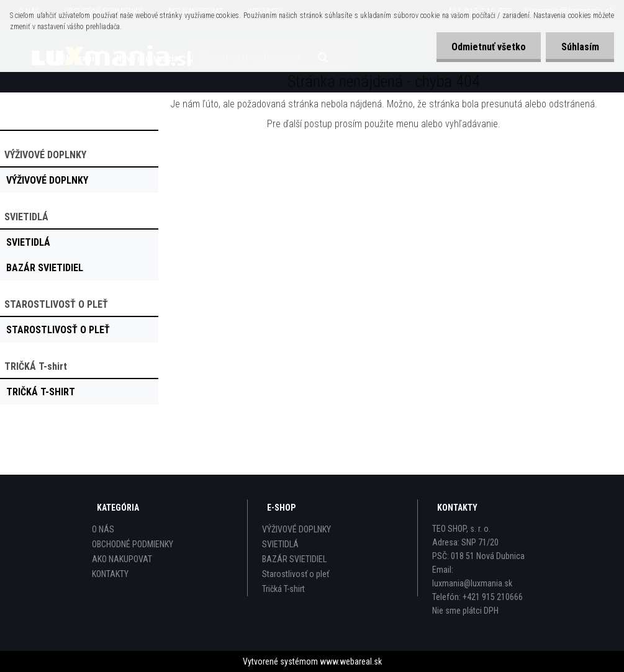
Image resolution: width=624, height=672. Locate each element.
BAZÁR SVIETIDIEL (294, 559)
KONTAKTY (110, 574)
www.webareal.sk (351, 661)
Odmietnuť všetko (487, 47)
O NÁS (103, 529)
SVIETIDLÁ (280, 544)
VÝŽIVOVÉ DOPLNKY (296, 529)
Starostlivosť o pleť (296, 574)
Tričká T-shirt (283, 589)
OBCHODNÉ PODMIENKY (133, 544)
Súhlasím (580, 47)
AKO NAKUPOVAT (122, 559)
